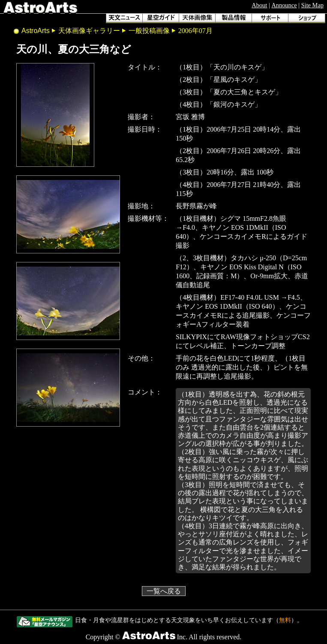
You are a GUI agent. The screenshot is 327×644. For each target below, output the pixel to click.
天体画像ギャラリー (89, 31)
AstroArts (36, 31)
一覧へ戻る (164, 591)
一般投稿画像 (149, 31)
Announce (284, 5)
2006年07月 (195, 31)
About (259, 5)
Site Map (312, 5)
